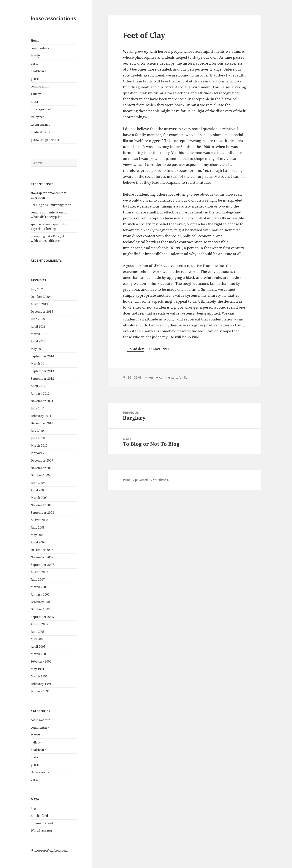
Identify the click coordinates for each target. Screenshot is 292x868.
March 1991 (39, 676)
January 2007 (40, 594)
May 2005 (38, 639)
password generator (45, 140)
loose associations (53, 18)
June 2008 (38, 527)
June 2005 (38, 632)
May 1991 (38, 669)
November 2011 (42, 401)
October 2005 (40, 609)
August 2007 (39, 572)
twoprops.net (40, 125)
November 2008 (42, 505)
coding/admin (41, 86)
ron (150, 377)
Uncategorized (41, 772)
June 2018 (38, 319)
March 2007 (39, 587)
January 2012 (40, 393)
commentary (40, 48)
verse (35, 63)
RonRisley (136, 349)
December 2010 (42, 423)
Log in (35, 808)
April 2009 (38, 490)
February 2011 (41, 416)
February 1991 (41, 684)
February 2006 (41, 602)
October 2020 (40, 297)
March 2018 (39, 334)
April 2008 (38, 542)
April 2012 (38, 386)
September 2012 (42, 379)
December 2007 (42, 550)
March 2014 (39, 364)
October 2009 (40, 475)
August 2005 (39, 624)
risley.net (37, 117)
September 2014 (42, 356)
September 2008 (42, 513)
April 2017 (38, 341)
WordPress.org (41, 831)
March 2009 (39, 498)
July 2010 (37, 431)
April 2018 (38, 326)
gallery (36, 94)
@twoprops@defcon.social (50, 851)
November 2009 (42, 468)
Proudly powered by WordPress (146, 480)
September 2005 (42, 617)
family (35, 56)
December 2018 (42, 312)
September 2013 (42, 371)
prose (35, 79)
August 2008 (39, 520)
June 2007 (38, 580)
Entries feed (39, 816)
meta (34, 102)
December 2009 (42, 460)
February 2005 (41, 661)
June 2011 (38, 408)
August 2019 (39, 304)
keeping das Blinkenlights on (51, 205)
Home (35, 41)
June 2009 (38, 483)
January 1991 (40, 691)
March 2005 (39, 654)
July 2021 (37, 289)
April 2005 (38, 647)
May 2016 (38, 349)
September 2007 (42, 565)
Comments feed (42, 823)
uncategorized (41, 109)
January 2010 (40, 453)
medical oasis (40, 132)
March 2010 (39, 446)
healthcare (38, 71)
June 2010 (38, 438)
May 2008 (38, 535)
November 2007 (42, 557)
